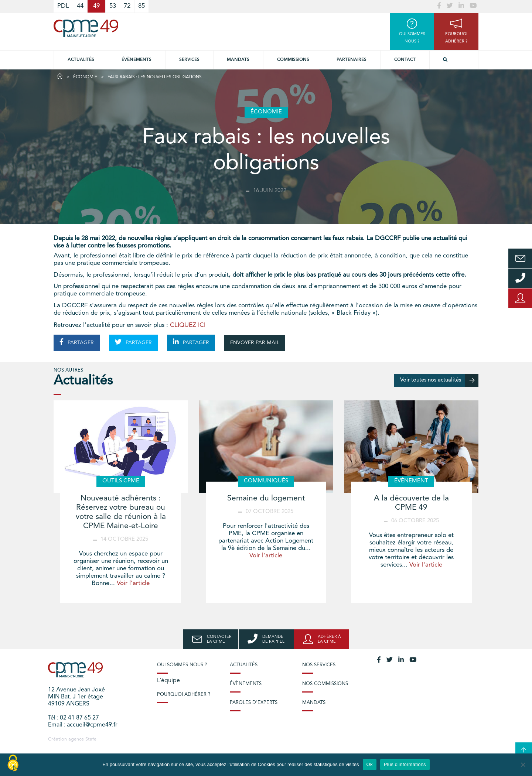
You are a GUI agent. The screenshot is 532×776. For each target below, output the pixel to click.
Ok (370, 764)
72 (127, 6)
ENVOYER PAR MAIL (255, 343)
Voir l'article (133, 583)
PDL (63, 6)
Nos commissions (325, 684)
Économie (85, 77)
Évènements (137, 60)
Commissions (293, 60)
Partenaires (352, 60)
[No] (523, 765)
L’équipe (168, 681)
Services (189, 60)
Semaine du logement (266, 498)
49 (96, 6)
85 (141, 6)
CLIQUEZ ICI (188, 325)
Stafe (91, 739)
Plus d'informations (405, 764)
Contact (405, 60)
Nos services (319, 665)
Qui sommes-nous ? (182, 665)
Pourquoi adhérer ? (184, 695)
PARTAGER (77, 342)
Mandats (238, 60)
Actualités (81, 60)
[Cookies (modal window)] (13, 763)
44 (80, 6)
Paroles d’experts (254, 703)
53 (113, 6)
